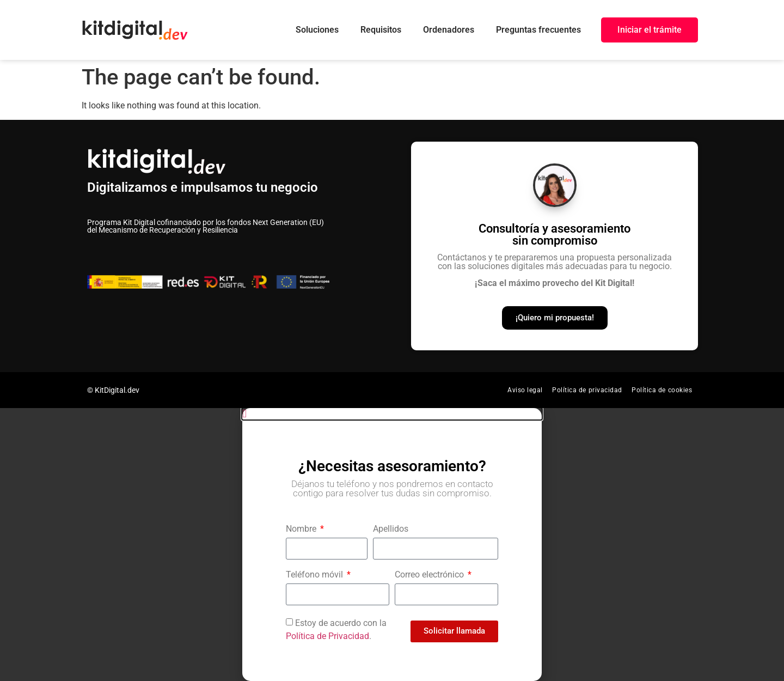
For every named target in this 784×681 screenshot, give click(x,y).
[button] (392, 414)
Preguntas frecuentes (538, 30)
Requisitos (381, 30)
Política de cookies (662, 390)
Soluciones (317, 30)
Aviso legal (525, 390)
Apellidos (391, 529)
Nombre (302, 529)
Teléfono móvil (316, 575)
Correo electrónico (430, 575)
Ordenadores (449, 30)
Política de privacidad (587, 390)
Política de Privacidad (327, 636)
